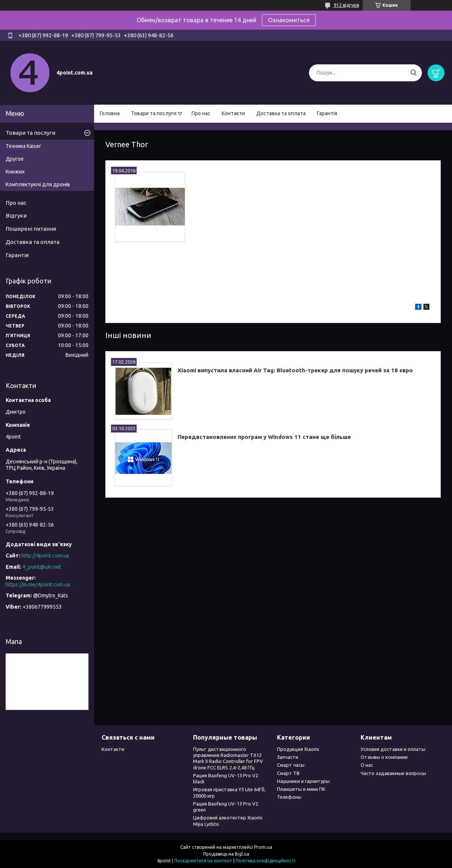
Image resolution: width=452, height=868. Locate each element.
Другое (15, 159)
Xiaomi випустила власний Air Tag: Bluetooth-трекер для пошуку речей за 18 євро (295, 370)
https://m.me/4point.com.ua (38, 585)
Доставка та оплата (281, 113)
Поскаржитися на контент (203, 861)
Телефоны (289, 797)
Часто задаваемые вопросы (393, 773)
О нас (367, 765)
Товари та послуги (154, 113)
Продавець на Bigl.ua (226, 854)
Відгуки (16, 215)
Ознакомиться (289, 20)
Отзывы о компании (384, 757)
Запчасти (288, 757)
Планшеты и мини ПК (301, 789)
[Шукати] (413, 73)
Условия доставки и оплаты (393, 749)
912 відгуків (346, 5)
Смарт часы (291, 765)
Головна (110, 113)
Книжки (15, 172)
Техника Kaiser (23, 146)
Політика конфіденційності (266, 861)
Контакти (233, 113)
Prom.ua (263, 847)
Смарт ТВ (288, 773)
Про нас (201, 113)
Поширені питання (31, 229)
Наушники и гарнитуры (303, 781)
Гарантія (327, 113)
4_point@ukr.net (42, 567)
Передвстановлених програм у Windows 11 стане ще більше (264, 437)
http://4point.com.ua (45, 556)
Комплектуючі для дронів (38, 184)
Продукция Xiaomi (298, 749)
